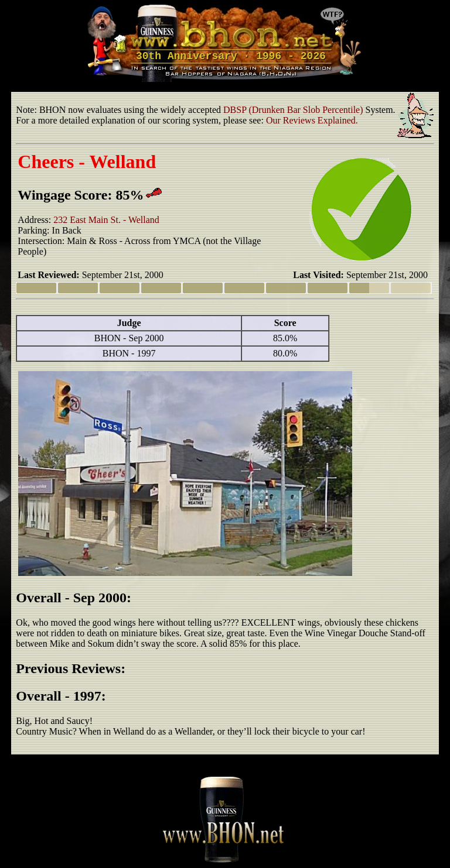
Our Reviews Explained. (312, 120)
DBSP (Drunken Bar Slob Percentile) (293, 110)
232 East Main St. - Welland (106, 220)
